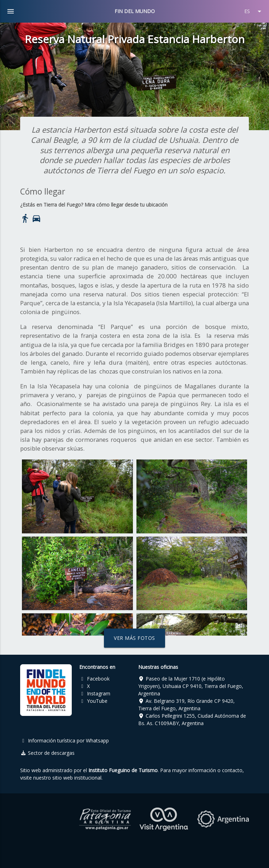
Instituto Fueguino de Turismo (123, 770)
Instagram (95, 693)
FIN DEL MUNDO (135, 11)
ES (254, 11)
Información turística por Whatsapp (65, 740)
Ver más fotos (134, 638)
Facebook (94, 679)
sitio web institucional (77, 778)
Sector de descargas (47, 753)
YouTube (93, 701)
